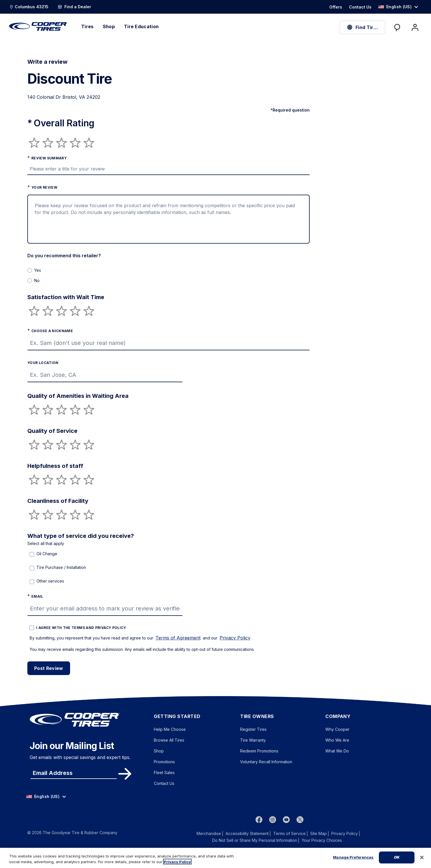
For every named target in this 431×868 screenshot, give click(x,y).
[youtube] (286, 819)
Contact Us (164, 783)
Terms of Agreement (178, 638)
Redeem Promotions (259, 751)
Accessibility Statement (247, 833)
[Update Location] (29, 7)
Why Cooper (337, 729)
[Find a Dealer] (74, 7)
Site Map (318, 833)
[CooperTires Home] (38, 26)
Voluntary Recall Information (266, 762)
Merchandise (209, 833)
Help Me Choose (170, 729)
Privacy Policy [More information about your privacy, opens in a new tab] (177, 862)
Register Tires (253, 729)
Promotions (164, 762)
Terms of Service (289, 833)
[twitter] (300, 819)
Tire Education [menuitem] (141, 26)
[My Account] (415, 27)
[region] (215, 858)
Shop (159, 751)
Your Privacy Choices (322, 840)
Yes (38, 270)
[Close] (422, 857)
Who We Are (337, 740)
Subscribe (124, 774)
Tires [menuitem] (87, 26)
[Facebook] (259, 819)
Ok (397, 857)
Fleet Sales (164, 773)
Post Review (49, 668)
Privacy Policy (235, 638)
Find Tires (363, 27)
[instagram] (273, 819)
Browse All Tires (169, 740)
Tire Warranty (253, 740)
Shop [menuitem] (109, 26)
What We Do (337, 751)
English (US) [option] (395, 7)
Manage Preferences (353, 857)
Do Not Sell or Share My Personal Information (255, 840)
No (37, 280)
